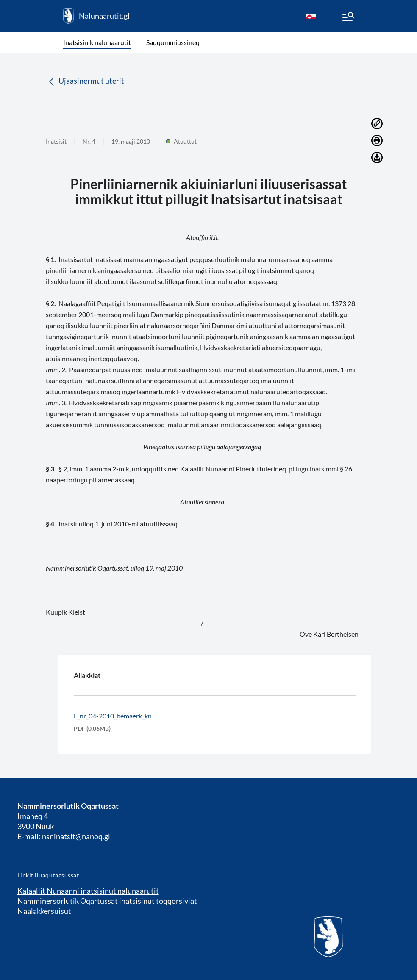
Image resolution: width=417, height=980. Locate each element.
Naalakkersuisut (44, 911)
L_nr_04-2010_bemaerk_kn (113, 716)
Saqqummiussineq (173, 42)
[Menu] (347, 18)
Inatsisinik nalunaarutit (97, 42)
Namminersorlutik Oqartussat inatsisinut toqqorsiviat (107, 901)
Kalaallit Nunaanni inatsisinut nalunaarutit (88, 891)
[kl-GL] (311, 16)
